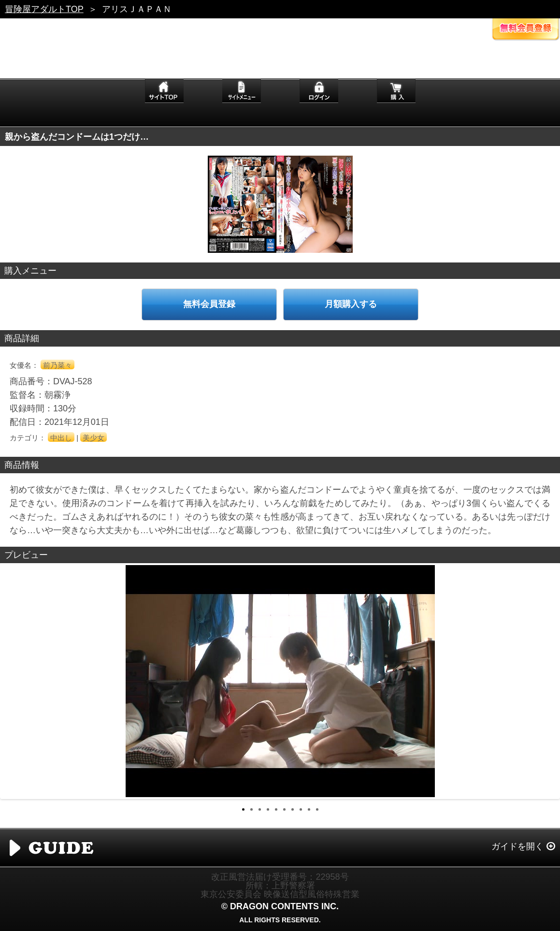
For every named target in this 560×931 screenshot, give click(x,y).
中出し (61, 438)
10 (317, 809)
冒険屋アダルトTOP (44, 9)
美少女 (93, 438)
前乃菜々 (57, 365)
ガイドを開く (517, 846)
